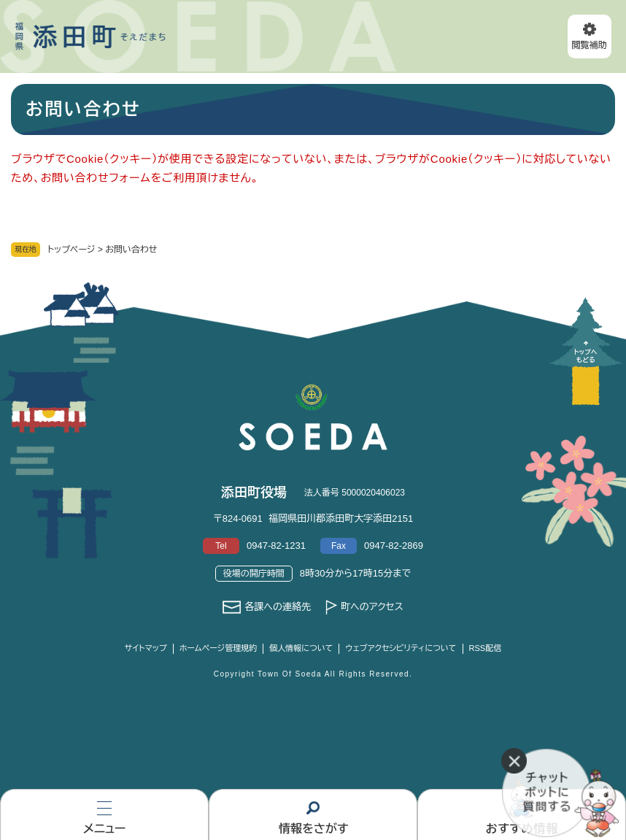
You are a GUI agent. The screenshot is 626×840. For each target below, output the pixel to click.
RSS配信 (486, 648)
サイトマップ (146, 648)
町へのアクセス (372, 607)
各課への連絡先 (278, 607)
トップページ (72, 250)
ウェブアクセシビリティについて (401, 648)
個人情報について (301, 648)
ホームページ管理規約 (219, 648)
